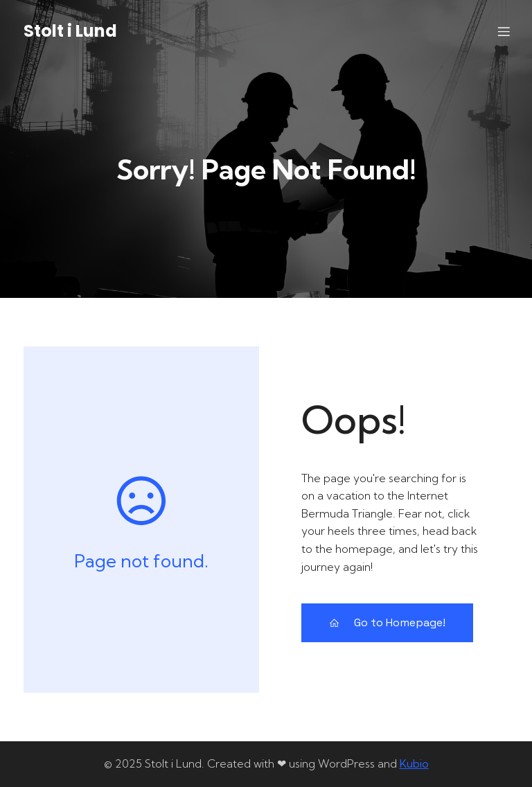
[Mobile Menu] (504, 31)
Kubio (414, 763)
